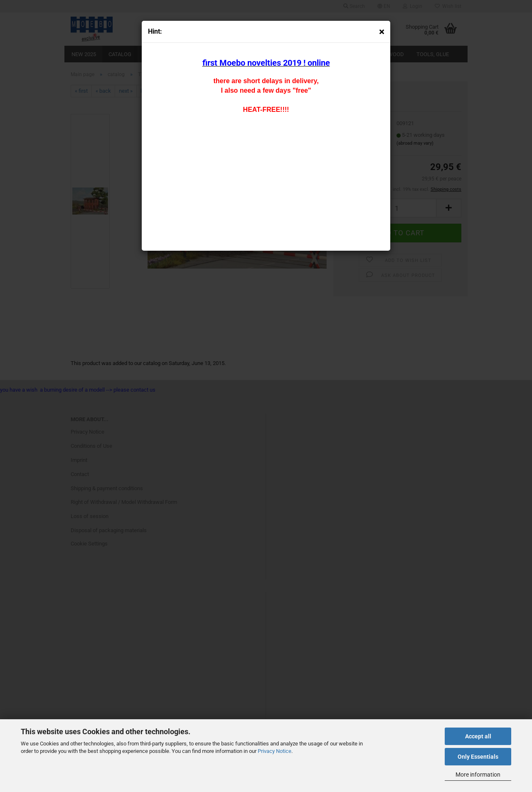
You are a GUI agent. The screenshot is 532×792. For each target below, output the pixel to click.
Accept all (478, 736)
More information (478, 775)
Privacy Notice (275, 751)
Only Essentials (478, 757)
